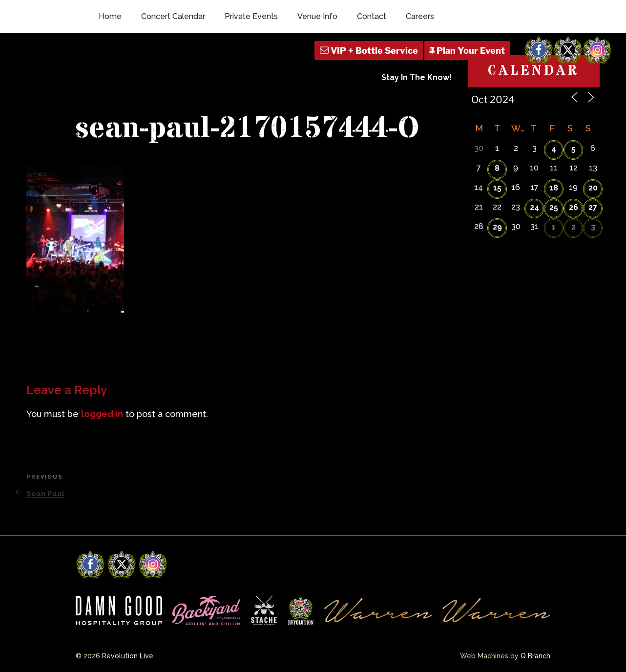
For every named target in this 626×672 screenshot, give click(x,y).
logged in (102, 414)
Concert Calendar (173, 16)
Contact (372, 16)
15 (497, 188)
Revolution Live (128, 656)
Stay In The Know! (417, 77)
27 (593, 207)
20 (593, 188)
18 (554, 188)
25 (554, 207)
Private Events (251, 16)
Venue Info (317, 16)
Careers (420, 16)
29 (497, 227)
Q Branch (535, 656)
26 (574, 207)
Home (110, 16)
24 (534, 207)
